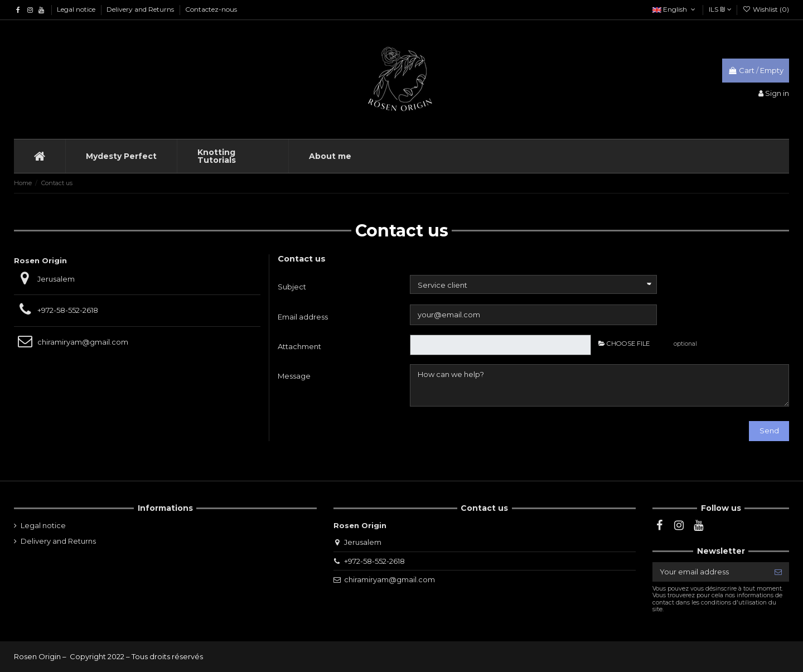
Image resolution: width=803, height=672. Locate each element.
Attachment (299, 346)
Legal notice (77, 9)
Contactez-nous (211, 9)
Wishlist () (766, 9)
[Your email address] (710, 572)
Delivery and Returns (141, 9)
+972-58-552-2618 (68, 310)
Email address (303, 317)
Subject (292, 287)
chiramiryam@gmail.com (83, 342)
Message (294, 376)
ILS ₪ (720, 9)
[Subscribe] (778, 572)
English (675, 9)
